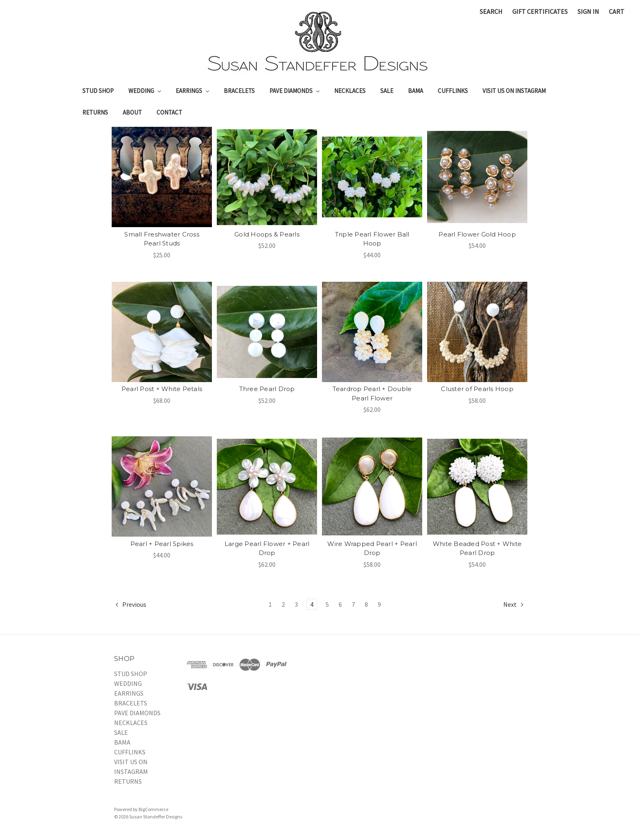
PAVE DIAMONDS (294, 91)
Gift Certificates (540, 11)
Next (514, 605)
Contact (169, 112)
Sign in (588, 11)
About (132, 112)
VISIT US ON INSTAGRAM (514, 91)
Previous (130, 605)
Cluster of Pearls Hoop (477, 389)
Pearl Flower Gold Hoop (477, 234)
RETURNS (95, 112)
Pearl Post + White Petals (162, 389)
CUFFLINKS (453, 91)
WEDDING (145, 91)
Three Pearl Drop (267, 389)
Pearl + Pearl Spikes (162, 544)
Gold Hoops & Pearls (267, 234)
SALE (387, 91)
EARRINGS (192, 91)
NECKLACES (350, 91)
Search (491, 11)
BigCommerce (153, 809)
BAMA (415, 91)
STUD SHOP (98, 91)
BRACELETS (239, 91)
